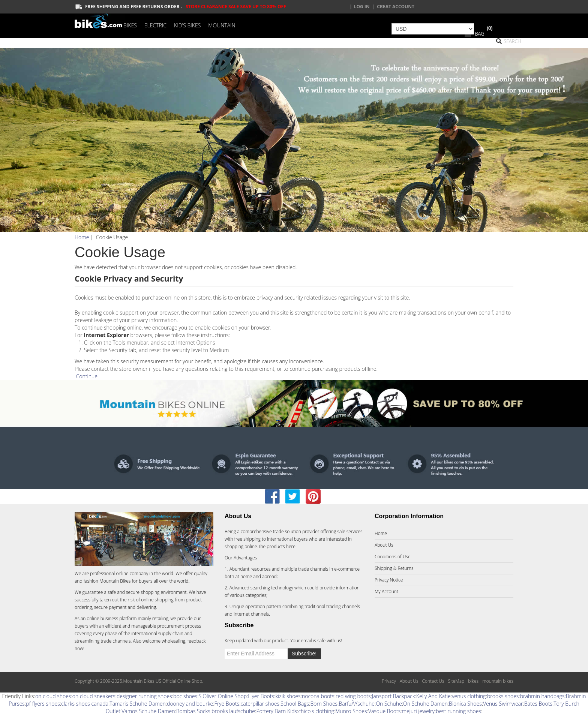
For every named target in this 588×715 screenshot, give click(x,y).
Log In (362, 7)
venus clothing (469, 696)
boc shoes (185, 696)
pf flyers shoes (43, 704)
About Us (384, 545)
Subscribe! (304, 654)
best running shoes (458, 711)
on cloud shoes (53, 696)
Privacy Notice (389, 580)
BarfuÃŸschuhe (357, 704)
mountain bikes (498, 681)
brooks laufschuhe (233, 711)
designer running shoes (144, 696)
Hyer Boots (261, 696)
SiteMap (456, 681)
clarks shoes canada (85, 704)
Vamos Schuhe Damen (148, 711)
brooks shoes (503, 696)
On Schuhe (389, 704)
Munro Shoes (351, 711)
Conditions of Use (393, 557)
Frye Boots (227, 704)
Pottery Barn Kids (277, 711)
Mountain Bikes (115, 581)
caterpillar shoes (260, 704)
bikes (473, 681)
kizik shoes (288, 696)
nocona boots (318, 696)
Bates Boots (538, 704)
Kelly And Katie (433, 696)
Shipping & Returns (394, 568)
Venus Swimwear (503, 704)
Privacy (389, 681)
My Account (386, 591)
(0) (490, 28)
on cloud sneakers (94, 696)
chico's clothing (316, 711)
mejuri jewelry (418, 711)
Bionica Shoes (465, 704)
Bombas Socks (193, 711)
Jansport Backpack (394, 696)
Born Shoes (324, 704)
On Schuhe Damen (425, 704)
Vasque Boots (384, 711)
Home (82, 237)
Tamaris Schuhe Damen (137, 704)
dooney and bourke (190, 704)
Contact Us (433, 681)
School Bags (295, 704)
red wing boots (353, 696)
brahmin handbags (542, 696)
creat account (396, 7)
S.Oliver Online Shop (223, 696)
